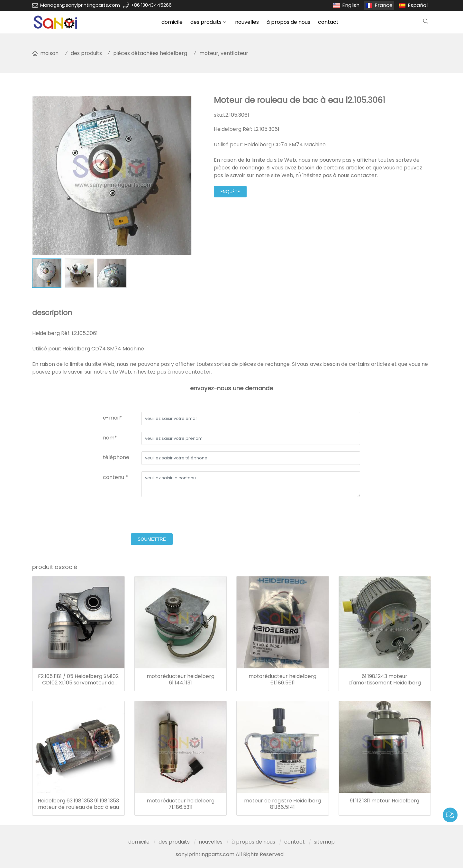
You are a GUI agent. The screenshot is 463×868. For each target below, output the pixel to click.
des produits (206, 22)
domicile (172, 22)
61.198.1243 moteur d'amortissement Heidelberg (385, 680)
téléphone (116, 457)
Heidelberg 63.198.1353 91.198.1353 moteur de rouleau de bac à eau (78, 804)
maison (49, 53)
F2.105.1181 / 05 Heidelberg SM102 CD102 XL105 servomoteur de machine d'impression (78, 680)
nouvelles (247, 22)
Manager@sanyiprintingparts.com (80, 5)
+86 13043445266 (151, 5)
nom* (110, 438)
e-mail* (113, 418)
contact (328, 22)
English (351, 5)
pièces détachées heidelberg (150, 53)
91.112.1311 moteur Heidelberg (385, 801)
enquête (230, 192)
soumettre (152, 539)
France (384, 5)
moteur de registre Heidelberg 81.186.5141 (282, 804)
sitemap (324, 842)
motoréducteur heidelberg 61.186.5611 (282, 680)
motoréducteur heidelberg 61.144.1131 (181, 680)
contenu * (115, 477)
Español (418, 5)
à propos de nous (288, 22)
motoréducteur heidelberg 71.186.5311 (181, 804)
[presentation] (152, 516)
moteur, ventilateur (224, 53)
